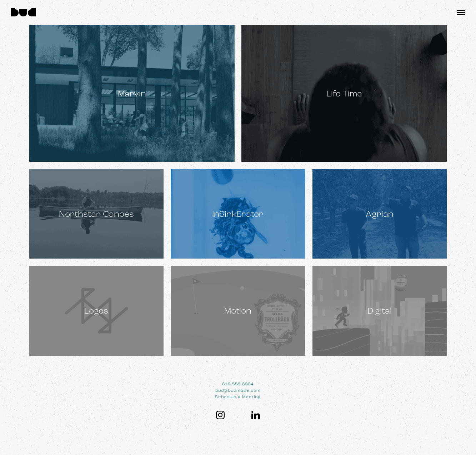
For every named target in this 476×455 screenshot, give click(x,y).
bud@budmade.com (238, 390)
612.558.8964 (238, 384)
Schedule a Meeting (238, 397)
